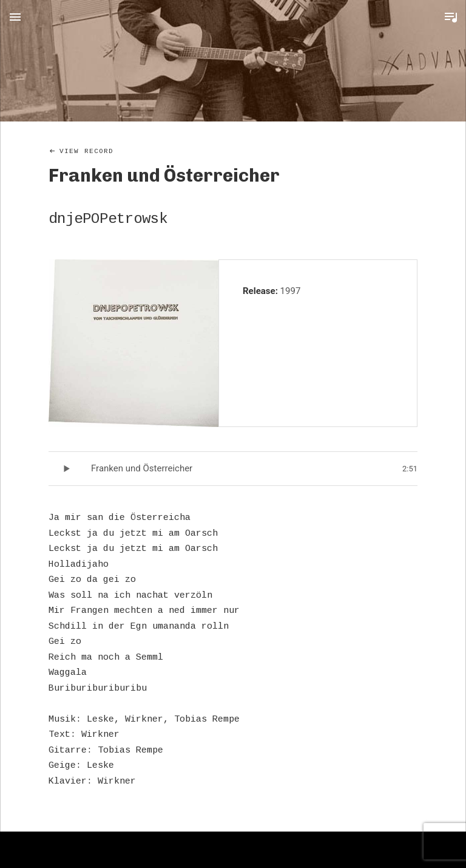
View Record (86, 151)
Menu (15, 17)
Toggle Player (451, 17)
